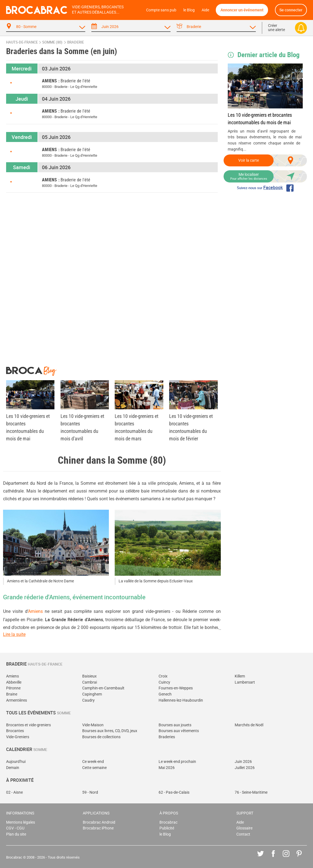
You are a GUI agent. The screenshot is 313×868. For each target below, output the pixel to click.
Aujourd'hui (16, 762)
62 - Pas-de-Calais (174, 792)
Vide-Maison (93, 725)
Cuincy (164, 682)
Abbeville (14, 682)
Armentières (17, 700)
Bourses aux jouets (175, 725)
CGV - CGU (15, 828)
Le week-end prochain (177, 762)
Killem (240, 676)
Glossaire (244, 828)
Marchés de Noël (249, 725)
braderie (76, 42)
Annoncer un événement (242, 10)
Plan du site (16, 834)
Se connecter (291, 10)
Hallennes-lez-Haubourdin (181, 700)
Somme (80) (52, 42)
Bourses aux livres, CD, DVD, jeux (110, 731)
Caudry (88, 700)
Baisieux (89, 676)
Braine (12, 694)
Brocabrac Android (99, 822)
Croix (163, 676)
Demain (13, 768)
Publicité (167, 828)
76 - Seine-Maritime (251, 792)
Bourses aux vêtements (179, 731)
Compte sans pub (161, 10)
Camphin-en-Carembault (103, 688)
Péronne (13, 688)
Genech (165, 694)
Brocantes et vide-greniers (28, 725)
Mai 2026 (167, 768)
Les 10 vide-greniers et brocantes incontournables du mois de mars (137, 427)
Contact (243, 834)
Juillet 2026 (245, 768)
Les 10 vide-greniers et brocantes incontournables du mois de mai (260, 119)
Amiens (35, 611)
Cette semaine (94, 768)
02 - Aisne (14, 792)
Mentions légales (21, 822)
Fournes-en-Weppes (176, 688)
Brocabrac (168, 822)
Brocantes (15, 731)
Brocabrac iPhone (98, 828)
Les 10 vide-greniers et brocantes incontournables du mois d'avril (82, 427)
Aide (205, 10)
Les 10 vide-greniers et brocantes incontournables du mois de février (191, 427)
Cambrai (90, 682)
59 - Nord (90, 792)
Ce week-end (93, 762)
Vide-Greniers (18, 737)
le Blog (189, 10)
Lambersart (245, 682)
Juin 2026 (243, 762)
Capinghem (92, 694)
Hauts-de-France (22, 42)
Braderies (167, 737)
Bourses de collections (101, 737)
